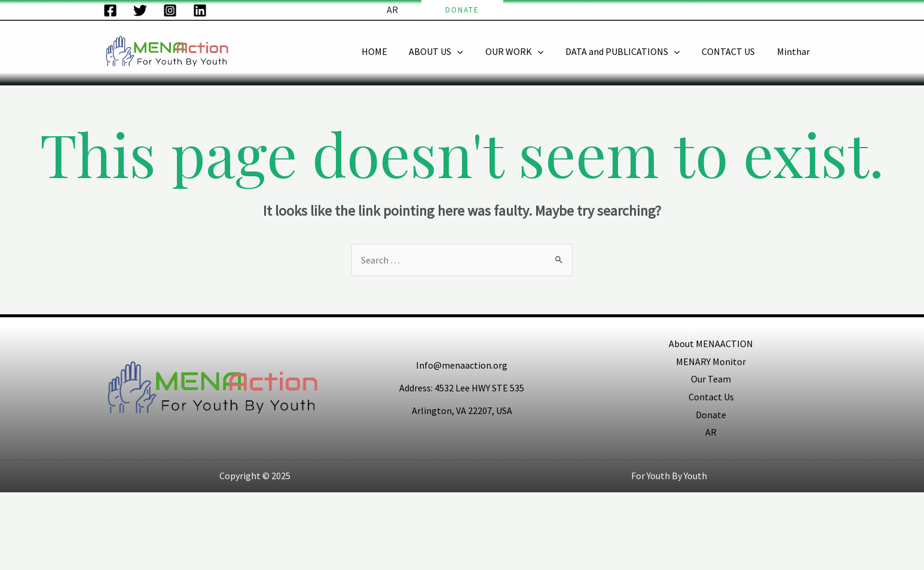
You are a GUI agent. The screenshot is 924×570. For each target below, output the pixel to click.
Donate (711, 415)
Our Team (711, 379)
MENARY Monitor (711, 361)
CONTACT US (732, 51)
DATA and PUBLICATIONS (629, 52)
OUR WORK (524, 52)
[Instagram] (170, 10)
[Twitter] (140, 10)
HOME (389, 51)
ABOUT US (449, 52)
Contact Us (711, 397)
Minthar (795, 51)
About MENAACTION (711, 344)
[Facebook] (110, 10)
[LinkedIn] (200, 10)
